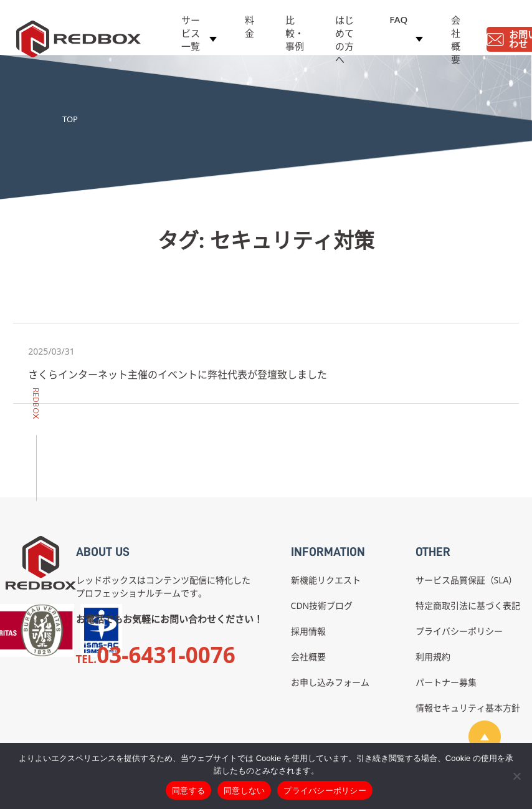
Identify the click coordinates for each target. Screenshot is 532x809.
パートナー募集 (446, 682)
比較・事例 (295, 36)
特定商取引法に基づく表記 (468, 606)
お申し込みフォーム (330, 682)
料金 (249, 29)
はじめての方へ (344, 42)
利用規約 (433, 657)
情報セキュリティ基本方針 (468, 708)
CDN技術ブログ (322, 606)
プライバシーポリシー (459, 631)
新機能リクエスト (326, 580)
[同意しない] (516, 776)
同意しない (244, 791)
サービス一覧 (191, 36)
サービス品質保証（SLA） (467, 580)
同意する (188, 791)
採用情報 (308, 631)
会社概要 (456, 42)
